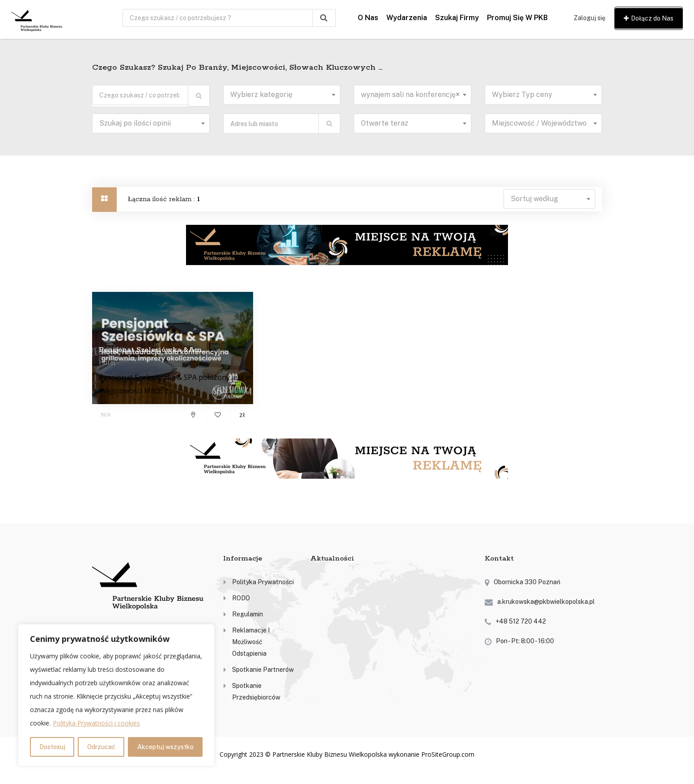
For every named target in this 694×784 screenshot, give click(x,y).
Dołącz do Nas (649, 18)
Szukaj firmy (457, 18)
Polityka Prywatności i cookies (96, 723)
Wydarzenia (407, 18)
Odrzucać (101, 747)
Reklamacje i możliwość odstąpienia (251, 642)
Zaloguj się (590, 18)
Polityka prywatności (263, 582)
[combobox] (282, 95)
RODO (241, 598)
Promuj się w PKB (517, 18)
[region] (116, 695)
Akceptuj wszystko (165, 747)
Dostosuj (52, 747)
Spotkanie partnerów (263, 670)
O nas (368, 18)
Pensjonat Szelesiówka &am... (152, 350)
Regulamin (248, 614)
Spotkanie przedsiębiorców (256, 691)
